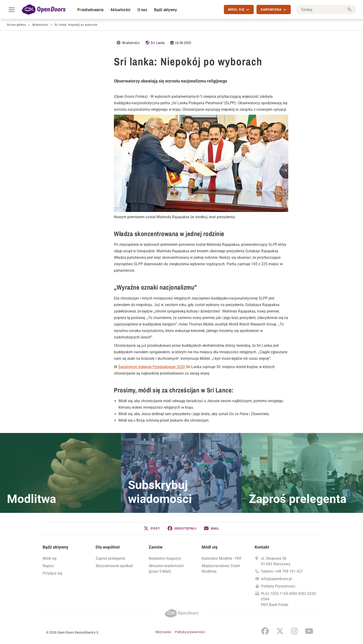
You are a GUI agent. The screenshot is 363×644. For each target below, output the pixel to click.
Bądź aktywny (166, 10)
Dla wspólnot (108, 547)
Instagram (294, 631)
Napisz (48, 566)
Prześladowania (90, 10)
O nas (142, 10)
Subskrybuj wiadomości (160, 492)
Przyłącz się (52, 573)
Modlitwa (31, 499)
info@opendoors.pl (276, 579)
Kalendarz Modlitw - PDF (222, 558)
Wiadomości (40, 25)
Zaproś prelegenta (298, 499)
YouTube (309, 631)
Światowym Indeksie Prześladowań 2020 (152, 367)
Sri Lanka (158, 43)
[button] (152, 528)
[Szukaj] (326, 9)
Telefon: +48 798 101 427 (282, 571)
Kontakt (262, 547)
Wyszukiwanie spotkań (114, 566)
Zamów (156, 547)
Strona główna (16, 25)
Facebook (265, 631)
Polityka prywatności (190, 632)
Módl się (50, 558)
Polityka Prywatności (278, 586)
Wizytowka (163, 632)
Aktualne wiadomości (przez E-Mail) (166, 569)
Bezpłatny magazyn (165, 558)
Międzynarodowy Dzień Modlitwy (221, 569)
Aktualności (120, 10)
